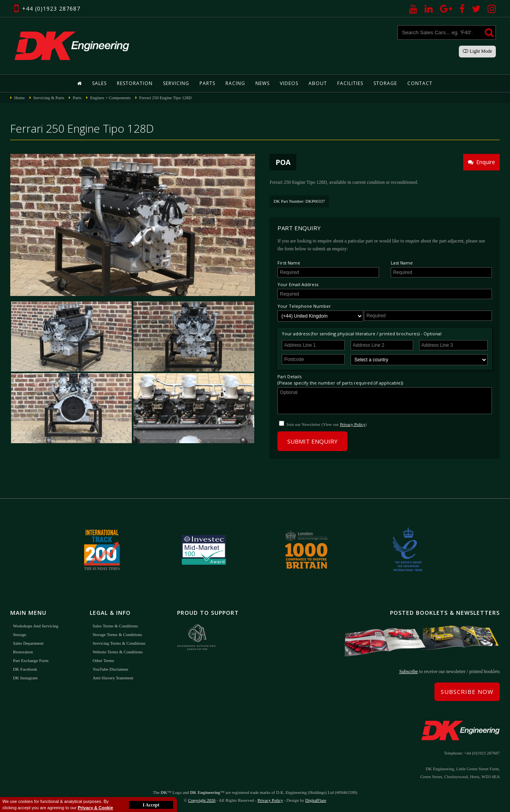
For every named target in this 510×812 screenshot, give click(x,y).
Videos (289, 83)
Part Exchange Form (31, 660)
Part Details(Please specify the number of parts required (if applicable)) (340, 380)
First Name (289, 263)
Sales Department (28, 643)
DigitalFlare (316, 800)
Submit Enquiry (312, 441)
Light (477, 51)
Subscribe (409, 671)
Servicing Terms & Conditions (119, 643)
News (262, 83)
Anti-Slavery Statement (113, 678)
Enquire (481, 162)
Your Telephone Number (304, 306)
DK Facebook (25, 669)
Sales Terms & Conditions (115, 626)
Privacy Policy (353, 424)
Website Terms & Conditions (117, 652)
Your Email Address (298, 284)
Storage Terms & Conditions (117, 634)
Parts (207, 83)
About (318, 83)
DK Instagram (25, 678)
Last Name (402, 263)
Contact (420, 83)
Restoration (135, 83)
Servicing (176, 83)
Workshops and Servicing (36, 626)
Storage (385, 83)
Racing (235, 83)
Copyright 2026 (202, 800)
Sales (99, 83)
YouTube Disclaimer (110, 669)
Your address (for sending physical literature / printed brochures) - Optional (362, 334)
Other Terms (103, 660)
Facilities (350, 83)
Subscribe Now (467, 692)
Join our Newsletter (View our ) (327, 424)
